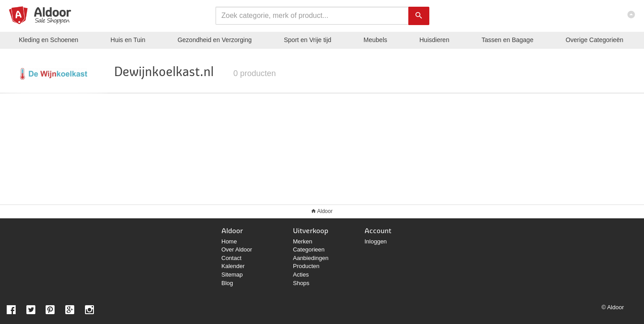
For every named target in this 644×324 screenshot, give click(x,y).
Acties (301, 275)
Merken (303, 241)
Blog (227, 283)
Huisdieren (434, 40)
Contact (231, 258)
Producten (306, 266)
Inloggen (376, 241)
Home (229, 241)
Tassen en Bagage (508, 40)
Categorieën (595, 40)
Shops (301, 283)
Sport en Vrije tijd (308, 40)
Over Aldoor (237, 249)
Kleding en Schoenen (49, 40)
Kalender (233, 266)
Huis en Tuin (128, 40)
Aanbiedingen (311, 258)
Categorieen (309, 249)
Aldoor (325, 211)
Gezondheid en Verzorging (215, 40)
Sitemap (232, 275)
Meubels (375, 40)
